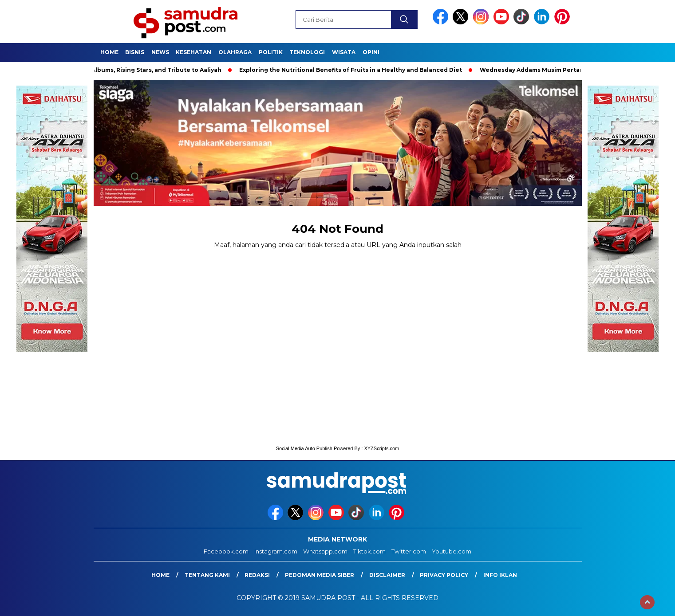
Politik (271, 52)
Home (109, 52)
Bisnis (135, 52)
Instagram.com (276, 551)
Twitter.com (409, 551)
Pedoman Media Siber (320, 575)
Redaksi (257, 575)
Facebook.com (226, 551)
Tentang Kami (207, 575)
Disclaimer (387, 575)
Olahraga (235, 52)
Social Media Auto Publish (304, 448)
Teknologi (307, 52)
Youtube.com (452, 551)
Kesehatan (193, 52)
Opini (371, 52)
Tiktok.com (369, 551)
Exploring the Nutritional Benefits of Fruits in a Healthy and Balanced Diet (353, 70)
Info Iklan (500, 575)
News (160, 52)
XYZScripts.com (381, 448)
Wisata (344, 52)
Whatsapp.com (325, 551)
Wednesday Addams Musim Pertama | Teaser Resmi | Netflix (571, 70)
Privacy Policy (444, 575)
